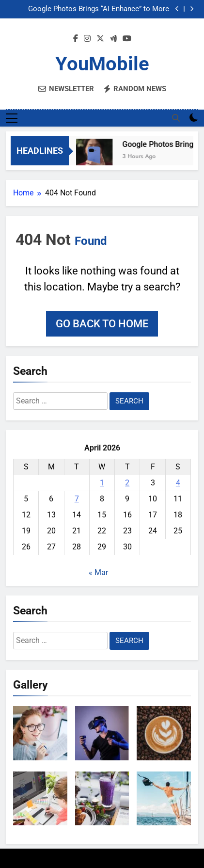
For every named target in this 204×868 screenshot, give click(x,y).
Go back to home (102, 324)
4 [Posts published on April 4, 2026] (178, 483)
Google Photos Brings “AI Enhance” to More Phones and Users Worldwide (99, 9)
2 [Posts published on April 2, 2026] (127, 483)
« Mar (98, 572)
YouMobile (102, 64)
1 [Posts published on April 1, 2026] (102, 483)
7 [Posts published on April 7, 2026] (77, 499)
